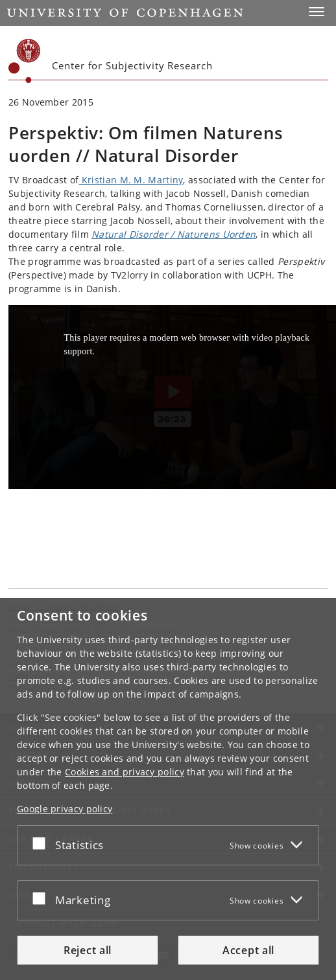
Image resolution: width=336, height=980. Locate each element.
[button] (317, 12)
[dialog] (168, 789)
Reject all (88, 950)
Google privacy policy (65, 809)
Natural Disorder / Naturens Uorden (174, 234)
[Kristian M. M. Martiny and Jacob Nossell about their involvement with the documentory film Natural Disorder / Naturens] (172, 397)
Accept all (248, 950)
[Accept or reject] (42, 843)
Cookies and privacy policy (125, 772)
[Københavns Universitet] (25, 61)
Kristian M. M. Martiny (131, 180)
